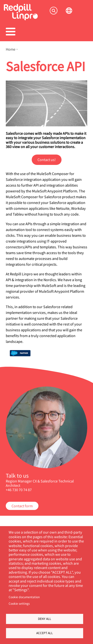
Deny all (45, 619)
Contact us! (47, 159)
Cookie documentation (24, 597)
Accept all (45, 633)
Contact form (22, 506)
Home (11, 49)
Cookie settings (19, 603)
